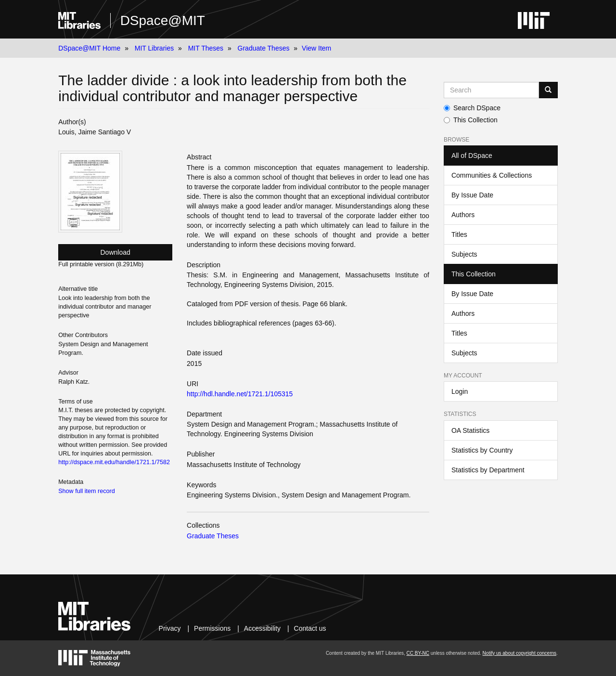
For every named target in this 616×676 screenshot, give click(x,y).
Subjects (464, 254)
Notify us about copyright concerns (520, 653)
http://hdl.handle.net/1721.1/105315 (240, 394)
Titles (459, 234)
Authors (463, 215)
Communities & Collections (492, 175)
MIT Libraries (154, 48)
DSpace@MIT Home (89, 48)
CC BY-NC (418, 653)
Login (460, 391)
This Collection (471, 120)
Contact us (310, 628)
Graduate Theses (264, 48)
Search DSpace (472, 108)
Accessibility (262, 628)
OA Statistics (470, 430)
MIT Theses (206, 48)
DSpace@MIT (163, 20)
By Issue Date (472, 195)
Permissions (212, 628)
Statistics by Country (482, 450)
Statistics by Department (488, 470)
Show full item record (87, 491)
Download (115, 252)
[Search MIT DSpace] (491, 90)
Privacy (170, 628)
